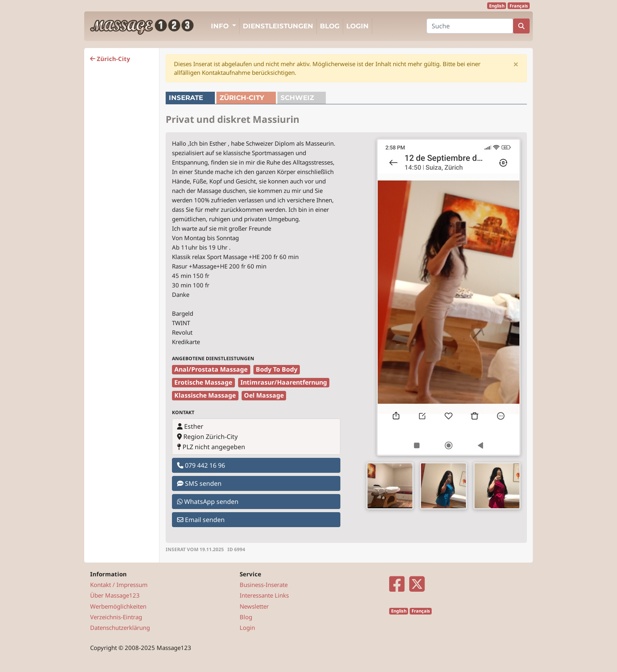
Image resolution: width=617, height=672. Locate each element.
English (497, 6)
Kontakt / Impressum (119, 585)
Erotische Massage (203, 382)
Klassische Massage (205, 395)
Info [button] (221, 26)
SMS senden (199, 483)
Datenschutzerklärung (120, 628)
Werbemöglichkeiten (118, 606)
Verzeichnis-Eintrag (116, 617)
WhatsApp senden (208, 502)
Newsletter (254, 606)
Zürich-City (110, 59)
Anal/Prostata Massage (211, 369)
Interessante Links (264, 595)
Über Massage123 (115, 595)
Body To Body (277, 369)
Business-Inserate (264, 585)
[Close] (516, 64)
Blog (330, 26)
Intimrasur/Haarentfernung (284, 382)
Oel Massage (264, 395)
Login (357, 26)
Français (519, 6)
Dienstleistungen (278, 26)
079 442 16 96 (201, 465)
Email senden (201, 520)
